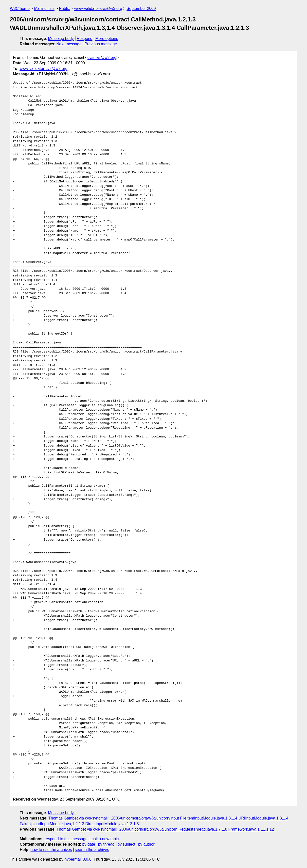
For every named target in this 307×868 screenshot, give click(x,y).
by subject (126, 844)
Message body (61, 39)
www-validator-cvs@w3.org (98, 8)
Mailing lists (44, 8)
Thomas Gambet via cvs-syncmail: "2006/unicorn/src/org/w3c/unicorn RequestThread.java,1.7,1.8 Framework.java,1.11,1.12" (166, 829)
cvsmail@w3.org (102, 57)
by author (146, 844)
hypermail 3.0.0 (78, 859)
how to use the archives (51, 850)
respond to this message (66, 839)
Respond (85, 39)
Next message (69, 44)
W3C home (20, 8)
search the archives (92, 850)
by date (89, 844)
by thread (106, 844)
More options (107, 39)
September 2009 (141, 8)
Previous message (101, 44)
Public (64, 8)
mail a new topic (105, 839)
